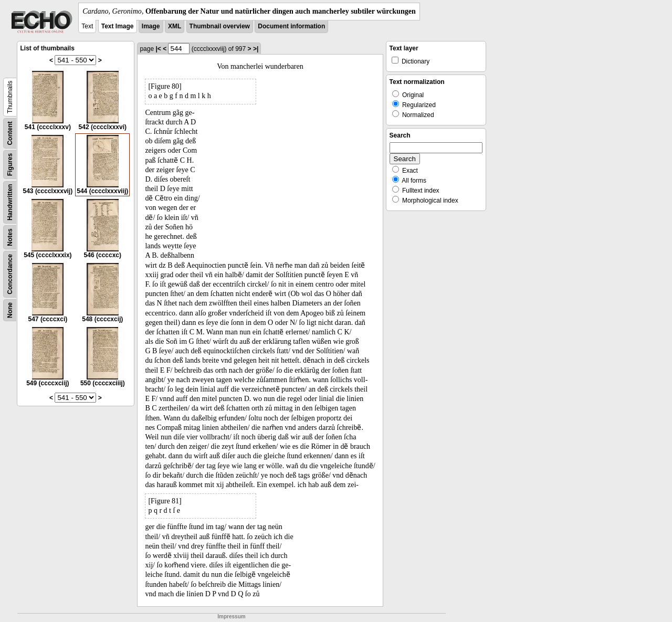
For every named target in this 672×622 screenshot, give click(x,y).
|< (158, 49)
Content (10, 133)
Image (151, 26)
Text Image (118, 26)
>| (256, 49)
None (10, 310)
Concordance (10, 274)
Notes (10, 237)
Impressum (231, 616)
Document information (291, 26)
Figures (10, 165)
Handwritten (10, 202)
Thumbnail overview (220, 26)
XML (175, 26)
